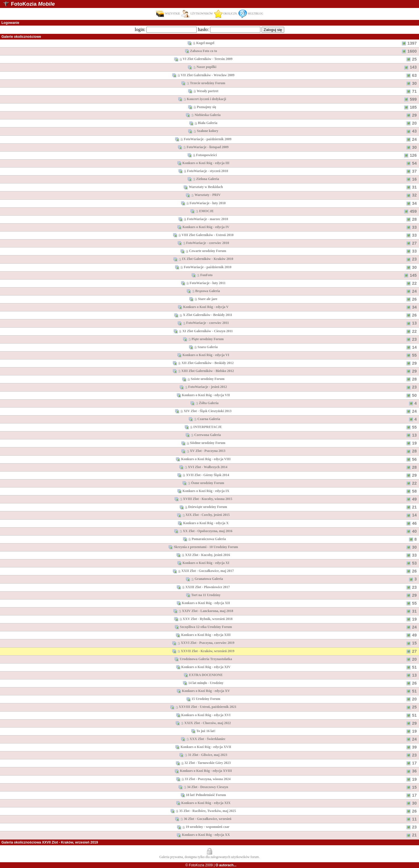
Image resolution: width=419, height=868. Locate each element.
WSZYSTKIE (168, 14)
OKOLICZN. (226, 14)
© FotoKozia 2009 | (211, 865)
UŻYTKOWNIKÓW (197, 14)
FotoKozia (33, 4)
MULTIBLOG (251, 14)
